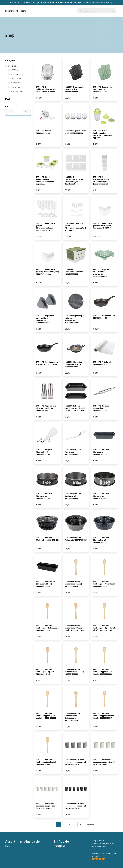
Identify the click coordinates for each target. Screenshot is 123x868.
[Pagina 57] (81, 825)
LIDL (12, 66)
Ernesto (16, 70)
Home (23, 11)
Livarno (16, 78)
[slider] (6, 115)
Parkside (16, 83)
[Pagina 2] (64, 825)
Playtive (15, 87)
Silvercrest (17, 91)
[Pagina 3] (69, 825)
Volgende (90, 825)
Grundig (15, 74)
